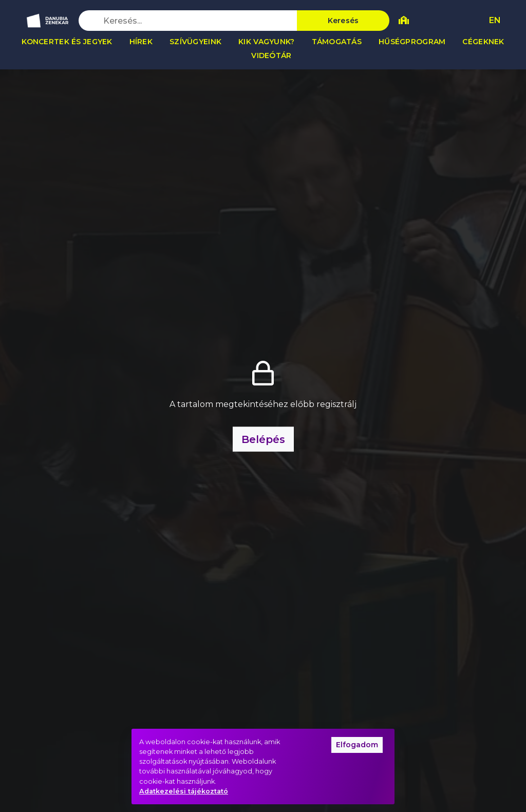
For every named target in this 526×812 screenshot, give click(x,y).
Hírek (141, 42)
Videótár (271, 56)
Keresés (343, 21)
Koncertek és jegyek (67, 42)
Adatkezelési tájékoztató (184, 791)
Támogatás (337, 42)
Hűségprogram (412, 42)
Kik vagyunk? (266, 42)
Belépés (263, 439)
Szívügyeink (195, 42)
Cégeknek (483, 42)
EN (495, 20)
